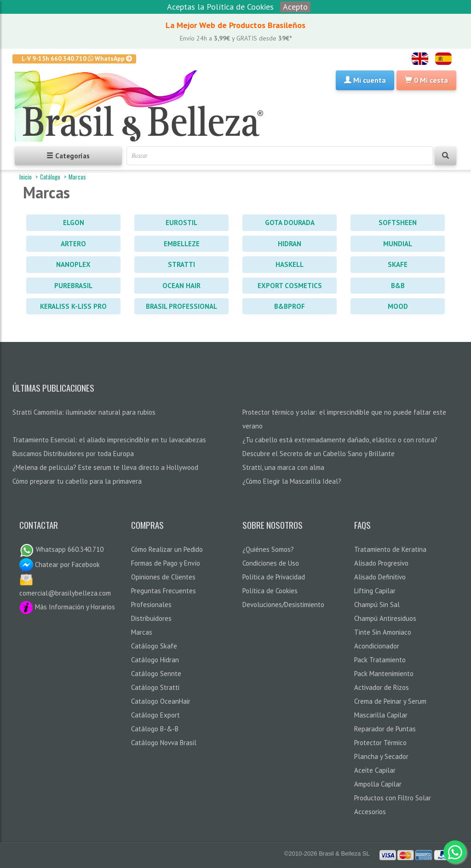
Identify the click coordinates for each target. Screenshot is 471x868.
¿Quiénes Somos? (268, 549)
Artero (73, 244)
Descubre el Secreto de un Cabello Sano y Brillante (319, 454)
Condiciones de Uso (271, 563)
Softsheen (398, 223)
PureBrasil (73, 286)
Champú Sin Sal (377, 605)
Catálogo (50, 177)
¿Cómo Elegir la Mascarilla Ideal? (292, 481)
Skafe (398, 264)
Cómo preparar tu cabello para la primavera (77, 481)
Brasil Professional (181, 306)
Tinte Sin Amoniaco (383, 632)
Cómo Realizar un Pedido (167, 549)
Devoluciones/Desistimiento (283, 605)
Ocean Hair (181, 286)
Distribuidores (151, 618)
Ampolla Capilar (378, 784)
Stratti (181, 264)
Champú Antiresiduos (385, 618)
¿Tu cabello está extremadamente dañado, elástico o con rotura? (340, 440)
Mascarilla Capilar (381, 715)
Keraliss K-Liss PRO (73, 306)
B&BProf (290, 306)
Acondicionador (377, 646)
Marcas (77, 177)
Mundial (398, 244)
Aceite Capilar (375, 770)
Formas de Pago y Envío (166, 563)
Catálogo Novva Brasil (164, 743)
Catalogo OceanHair (161, 701)
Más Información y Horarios (67, 607)
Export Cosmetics (290, 286)
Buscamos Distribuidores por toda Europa (73, 454)
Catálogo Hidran (155, 660)
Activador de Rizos (382, 687)
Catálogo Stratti (155, 687)
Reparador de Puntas (385, 729)
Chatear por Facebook (60, 564)
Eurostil (181, 223)
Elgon (74, 223)
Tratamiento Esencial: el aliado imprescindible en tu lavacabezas (109, 440)
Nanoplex (73, 264)
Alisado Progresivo (381, 563)
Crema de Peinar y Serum (390, 701)
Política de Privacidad (274, 577)
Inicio (26, 177)
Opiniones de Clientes (163, 577)
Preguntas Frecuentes (164, 591)
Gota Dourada (290, 223)
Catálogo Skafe (154, 646)
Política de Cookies (270, 591)
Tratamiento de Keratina (390, 549)
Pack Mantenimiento (384, 674)
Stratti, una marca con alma (283, 467)
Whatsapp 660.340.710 (61, 549)
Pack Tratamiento (380, 660)
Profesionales (151, 605)
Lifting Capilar (375, 591)
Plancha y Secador (381, 756)
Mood (398, 306)
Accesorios (370, 812)
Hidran (290, 244)
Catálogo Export (155, 715)
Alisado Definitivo (380, 577)
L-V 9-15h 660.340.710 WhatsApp (77, 58)
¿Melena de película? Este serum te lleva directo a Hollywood (105, 467)
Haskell (290, 264)
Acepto (295, 7)
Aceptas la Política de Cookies (220, 7)
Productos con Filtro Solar (393, 798)
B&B (398, 286)
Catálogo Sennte (156, 674)
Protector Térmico (380, 743)
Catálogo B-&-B (155, 729)
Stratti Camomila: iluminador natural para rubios (84, 412)
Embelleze (182, 244)
